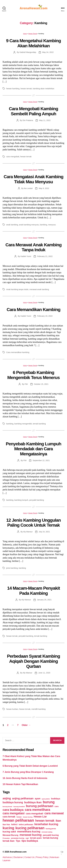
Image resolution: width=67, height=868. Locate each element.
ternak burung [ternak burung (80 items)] (50, 838)
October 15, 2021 (41, 384)
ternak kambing (39, 424)
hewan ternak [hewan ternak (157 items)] (45, 821)
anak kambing (12, 225)
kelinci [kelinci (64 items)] (14, 824)
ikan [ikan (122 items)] (58, 821)
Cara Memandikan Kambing (33, 309)
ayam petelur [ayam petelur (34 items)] (46, 799)
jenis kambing (12, 568)
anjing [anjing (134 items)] (7, 798)
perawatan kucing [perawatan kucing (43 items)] (18, 838)
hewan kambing (13, 89)
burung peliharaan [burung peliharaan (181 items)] (40, 806)
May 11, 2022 (45, 120)
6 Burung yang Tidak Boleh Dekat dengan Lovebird (30, 766)
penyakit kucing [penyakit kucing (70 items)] (51, 835)
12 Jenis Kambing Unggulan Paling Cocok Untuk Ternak (33, 523)
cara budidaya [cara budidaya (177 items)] (13, 810)
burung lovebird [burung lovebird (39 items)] (19, 807)
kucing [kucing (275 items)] (8, 828)
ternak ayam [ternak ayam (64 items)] (36, 838)
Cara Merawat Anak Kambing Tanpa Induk (33, 247)
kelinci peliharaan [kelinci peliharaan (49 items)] (26, 825)
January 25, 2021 (44, 600)
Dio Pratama (28, 120)
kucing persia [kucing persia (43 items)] (51, 829)
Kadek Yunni (26, 256)
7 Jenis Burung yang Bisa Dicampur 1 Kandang (28, 772)
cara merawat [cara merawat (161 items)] (54, 813)
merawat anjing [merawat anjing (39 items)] (47, 832)
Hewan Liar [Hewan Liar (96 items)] (40, 817)
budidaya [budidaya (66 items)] (56, 799)
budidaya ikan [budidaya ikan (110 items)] (33, 802)
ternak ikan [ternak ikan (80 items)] (9, 841)
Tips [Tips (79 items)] (18, 841)
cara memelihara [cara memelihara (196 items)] (37, 810)
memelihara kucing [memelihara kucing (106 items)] (29, 832)
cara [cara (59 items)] (56, 806)
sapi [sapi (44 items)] (27, 838)
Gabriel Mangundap (28, 52)
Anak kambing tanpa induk (17, 289)
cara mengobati (13, 156)
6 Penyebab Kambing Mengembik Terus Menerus (33, 375)
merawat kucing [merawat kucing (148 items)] (31, 835)
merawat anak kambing (39, 289)
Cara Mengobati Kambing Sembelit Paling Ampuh (34, 111)
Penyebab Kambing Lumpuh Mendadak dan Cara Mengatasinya (34, 449)
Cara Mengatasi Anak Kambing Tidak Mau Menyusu (33, 179)
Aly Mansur (28, 532)
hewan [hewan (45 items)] (19, 817)
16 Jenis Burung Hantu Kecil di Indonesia (25, 778)
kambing (43, 225)
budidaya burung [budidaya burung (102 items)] (13, 802)
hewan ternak (26, 89)
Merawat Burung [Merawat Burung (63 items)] (10, 835)
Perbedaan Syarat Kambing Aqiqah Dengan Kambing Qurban (33, 661)
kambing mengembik (23, 424)
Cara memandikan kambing (18, 352)
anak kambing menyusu (29, 225)
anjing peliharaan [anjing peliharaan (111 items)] (23, 798)
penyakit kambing (37, 500)
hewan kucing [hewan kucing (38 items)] (28, 817)
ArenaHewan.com (18, 852)
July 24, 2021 (44, 532)
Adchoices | (8, 857)
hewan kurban (12, 709)
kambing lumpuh (21, 500)
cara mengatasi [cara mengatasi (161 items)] (14, 813)
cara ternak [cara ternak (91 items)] (9, 817)
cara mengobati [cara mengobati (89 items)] (34, 813)
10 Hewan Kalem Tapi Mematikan (20, 784)
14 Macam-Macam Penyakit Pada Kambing (33, 591)
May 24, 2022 (48, 52)
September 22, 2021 (41, 460)
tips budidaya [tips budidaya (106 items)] (30, 841)
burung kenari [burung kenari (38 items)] (7, 806)
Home (25, 34)
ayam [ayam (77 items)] (38, 799)
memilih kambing (38, 709)
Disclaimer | (19, 857)
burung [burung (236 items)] (49, 802)
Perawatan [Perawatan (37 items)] (6, 838)
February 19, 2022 (45, 316)
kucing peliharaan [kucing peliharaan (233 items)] (30, 828)
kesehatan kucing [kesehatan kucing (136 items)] (46, 824)
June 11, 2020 (44, 673)
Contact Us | (30, 857)
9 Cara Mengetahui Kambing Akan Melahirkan (33, 43)
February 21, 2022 (45, 256)
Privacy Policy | (43, 857)
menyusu (52, 225)
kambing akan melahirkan (44, 89)
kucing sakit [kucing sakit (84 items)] (9, 832)
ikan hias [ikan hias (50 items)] (6, 824)
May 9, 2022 (44, 188)
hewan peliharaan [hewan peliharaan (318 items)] (18, 820)
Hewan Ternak (33, 34)
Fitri (26, 384)
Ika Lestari (28, 188)
